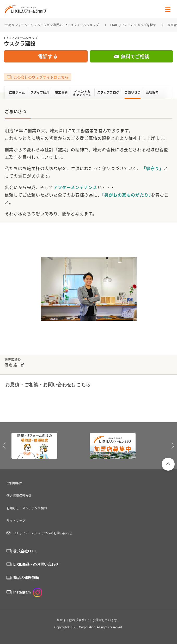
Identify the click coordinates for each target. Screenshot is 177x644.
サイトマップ (16, 521)
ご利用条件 (14, 483)
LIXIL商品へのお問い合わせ (36, 564)
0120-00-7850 (42, 403)
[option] (50, 446)
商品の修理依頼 (26, 578)
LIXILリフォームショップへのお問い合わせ (42, 533)
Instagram (28, 592)
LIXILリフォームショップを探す (133, 25)
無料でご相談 (135, 56)
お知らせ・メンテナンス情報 (27, 508)
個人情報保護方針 (19, 496)
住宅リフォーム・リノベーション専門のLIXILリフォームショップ (53, 25)
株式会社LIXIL (25, 551)
